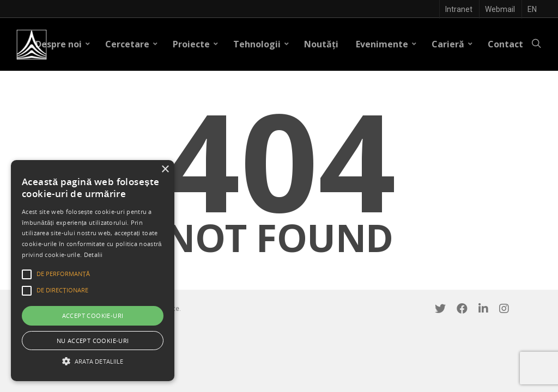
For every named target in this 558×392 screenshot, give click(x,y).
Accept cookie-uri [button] (93, 316)
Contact (505, 44)
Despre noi (63, 44)
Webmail (500, 9)
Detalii (93, 255)
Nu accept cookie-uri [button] (93, 341)
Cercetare (132, 44)
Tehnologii (261, 44)
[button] (93, 361)
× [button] (165, 170)
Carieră (452, 44)
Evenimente (386, 44)
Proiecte (196, 44)
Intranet (459, 9)
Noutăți (321, 44)
